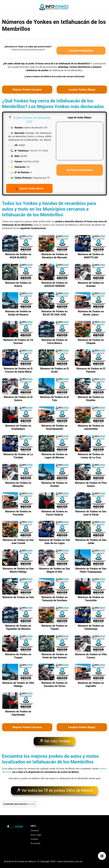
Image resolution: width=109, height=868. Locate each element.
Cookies (34, 837)
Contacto (35, 828)
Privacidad (36, 841)
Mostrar (31, 802)
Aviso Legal (36, 833)
